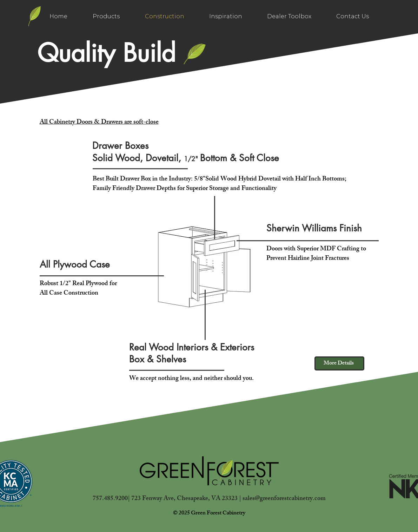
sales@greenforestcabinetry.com (284, 499)
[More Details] (339, 363)
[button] (289, 17)
